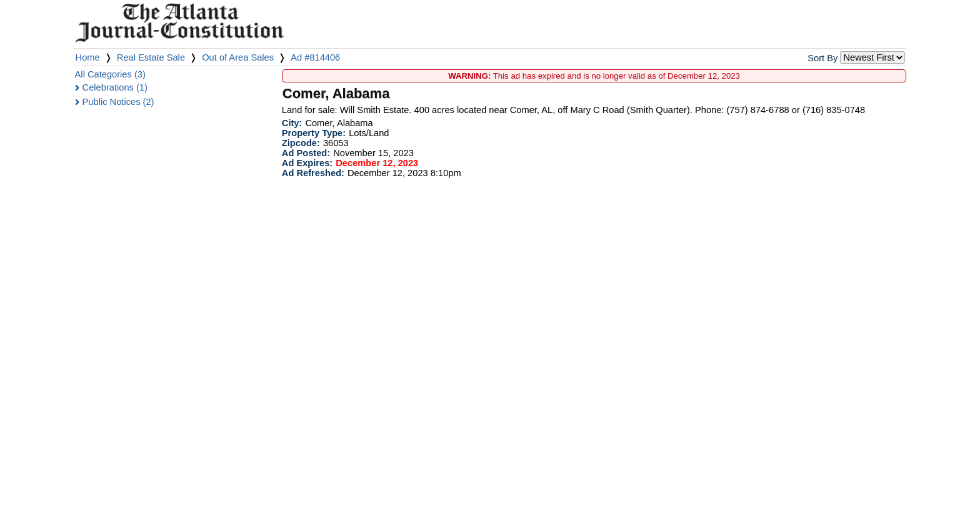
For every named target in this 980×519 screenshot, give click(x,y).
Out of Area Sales (238, 57)
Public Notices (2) (118, 102)
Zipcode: (301, 143)
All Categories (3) (110, 74)
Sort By (822, 58)
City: (292, 123)
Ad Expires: (307, 163)
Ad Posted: (306, 153)
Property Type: (314, 133)
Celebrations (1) (115, 87)
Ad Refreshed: (313, 173)
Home (88, 57)
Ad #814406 (315, 57)
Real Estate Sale (151, 57)
